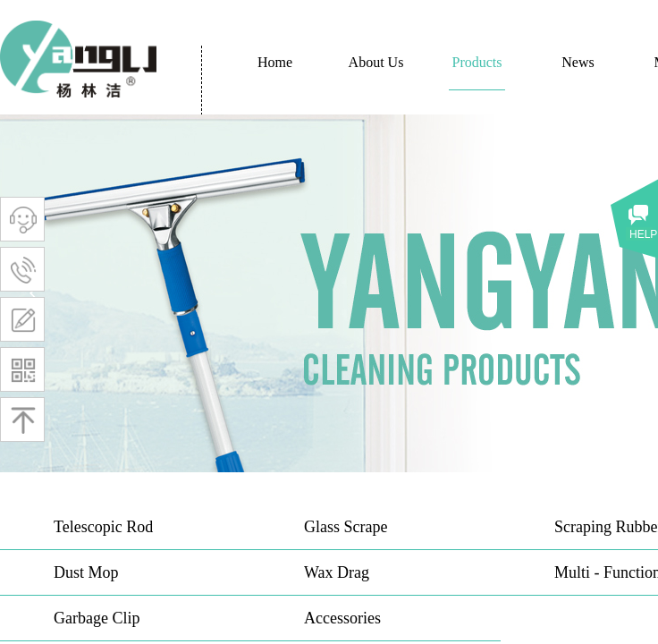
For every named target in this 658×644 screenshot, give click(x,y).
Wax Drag (337, 572)
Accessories (342, 618)
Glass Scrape (346, 527)
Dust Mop (86, 572)
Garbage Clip (97, 618)
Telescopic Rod (103, 527)
